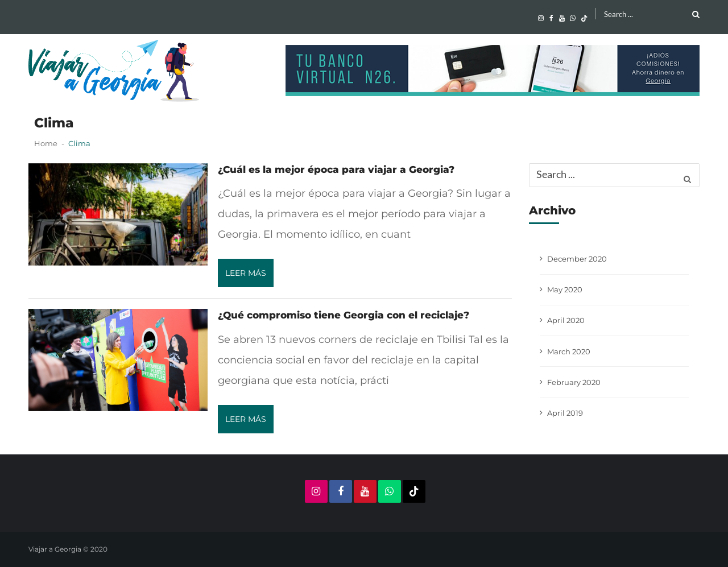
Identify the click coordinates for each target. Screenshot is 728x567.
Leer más (246, 273)
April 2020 (566, 320)
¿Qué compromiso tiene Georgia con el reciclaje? (344, 315)
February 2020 (574, 382)
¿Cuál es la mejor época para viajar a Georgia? (336, 169)
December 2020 (577, 259)
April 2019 (565, 413)
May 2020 (565, 289)
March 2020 (569, 351)
